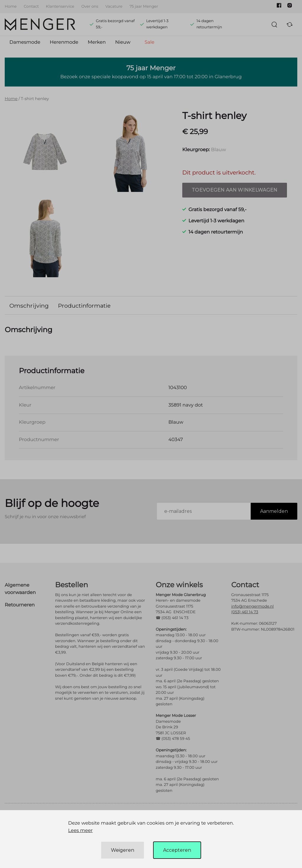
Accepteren (177, 850)
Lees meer (80, 831)
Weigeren (123, 850)
